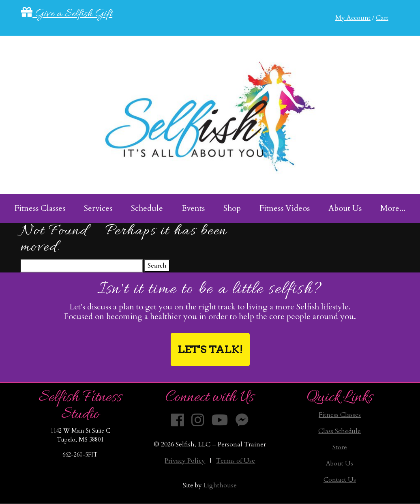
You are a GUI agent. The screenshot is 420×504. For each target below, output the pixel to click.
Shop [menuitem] (232, 208)
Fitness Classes (340, 415)
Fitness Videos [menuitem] (285, 208)
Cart (382, 18)
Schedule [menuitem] (147, 208)
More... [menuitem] (393, 208)
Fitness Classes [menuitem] (40, 208)
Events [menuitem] (193, 208)
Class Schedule (340, 431)
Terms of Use (236, 461)
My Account (353, 18)
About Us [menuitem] (345, 208)
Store (340, 447)
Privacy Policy (185, 461)
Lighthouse (220, 485)
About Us (340, 463)
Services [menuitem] (98, 208)
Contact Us (340, 480)
